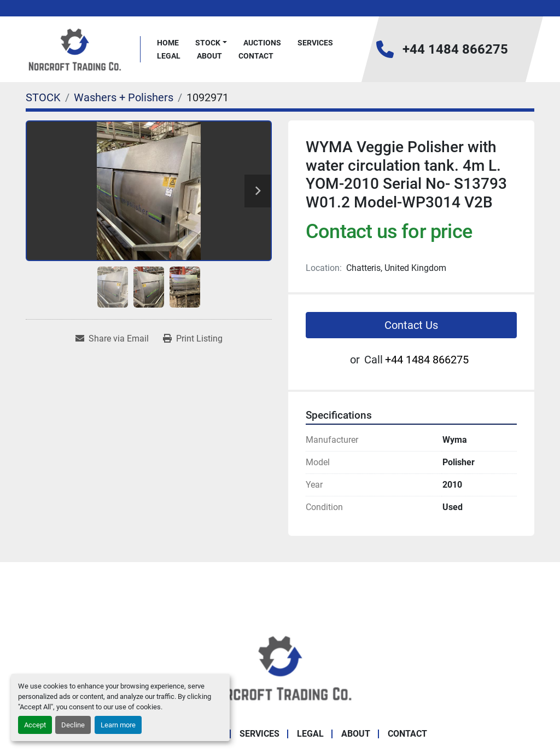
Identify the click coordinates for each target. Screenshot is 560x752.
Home (168, 43)
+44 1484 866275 (455, 49)
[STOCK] (43, 97)
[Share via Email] (112, 339)
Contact (256, 56)
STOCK (208, 43)
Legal (169, 56)
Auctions (262, 43)
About (209, 56)
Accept (35, 725)
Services (315, 43)
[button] (211, 43)
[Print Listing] (193, 339)
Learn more (118, 725)
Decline (73, 725)
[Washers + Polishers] (124, 97)
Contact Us (411, 325)
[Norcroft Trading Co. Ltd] (280, 667)
